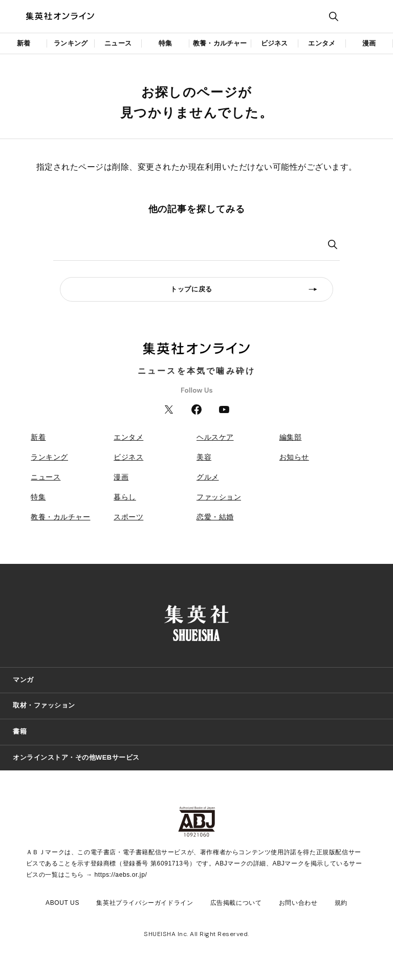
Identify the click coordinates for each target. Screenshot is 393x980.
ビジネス (275, 43)
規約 (341, 903)
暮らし (125, 497)
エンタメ (322, 43)
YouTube (224, 409)
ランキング (71, 43)
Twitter (169, 409)
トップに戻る (191, 289)
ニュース (118, 43)
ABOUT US (62, 903)
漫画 (369, 43)
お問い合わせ (298, 903)
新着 (24, 43)
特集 (165, 43)
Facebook (196, 409)
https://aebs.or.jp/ (121, 875)
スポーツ (128, 517)
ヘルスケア (215, 437)
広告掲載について (236, 903)
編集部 (291, 437)
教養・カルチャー (220, 43)
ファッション (219, 497)
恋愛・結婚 (215, 517)
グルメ (208, 477)
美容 (204, 457)
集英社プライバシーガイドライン (145, 903)
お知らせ (294, 457)
